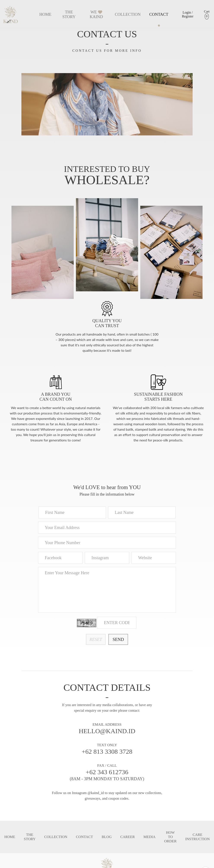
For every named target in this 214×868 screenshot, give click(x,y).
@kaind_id (96, 793)
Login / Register (188, 14)
